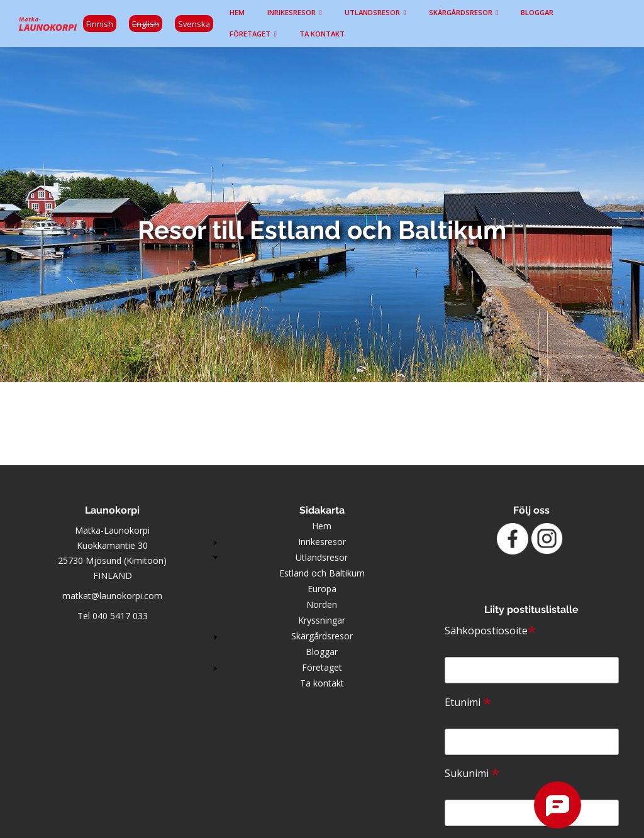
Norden (322, 604)
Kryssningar (322, 620)
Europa (322, 589)
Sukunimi (472, 773)
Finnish (100, 24)
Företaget (250, 34)
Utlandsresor (372, 12)
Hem (237, 12)
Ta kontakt (322, 34)
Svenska (194, 24)
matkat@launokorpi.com (112, 596)
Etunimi (468, 702)
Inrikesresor (291, 12)
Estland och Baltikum (322, 573)
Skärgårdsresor (461, 12)
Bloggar (537, 12)
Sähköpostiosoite (490, 631)
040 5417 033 (120, 616)
